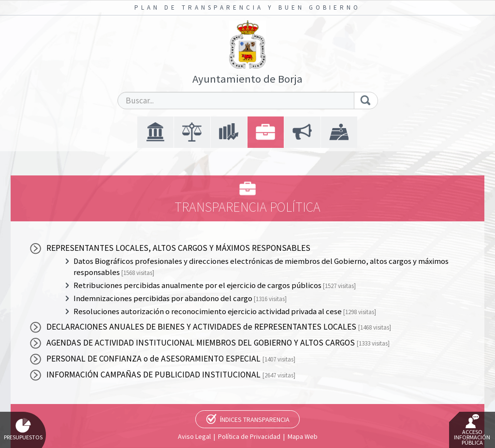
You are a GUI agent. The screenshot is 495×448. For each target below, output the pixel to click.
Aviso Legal (194, 436)
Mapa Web (303, 436)
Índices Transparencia (255, 419)
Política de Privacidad (249, 436)
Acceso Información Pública (472, 430)
